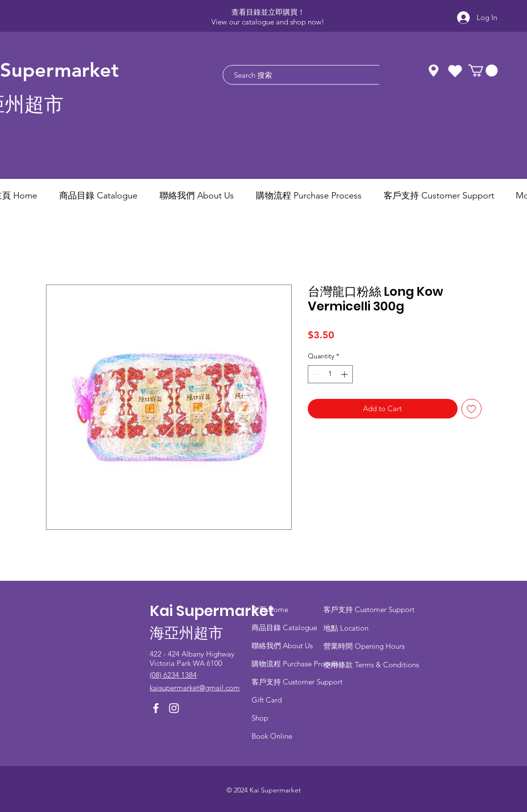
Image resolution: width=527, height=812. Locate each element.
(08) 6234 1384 (173, 675)
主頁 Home (270, 609)
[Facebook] (156, 708)
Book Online (272, 736)
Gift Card (267, 700)
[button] (483, 70)
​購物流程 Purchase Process (295, 664)
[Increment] (345, 374)
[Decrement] (315, 374)
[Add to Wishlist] (471, 409)
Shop (260, 718)
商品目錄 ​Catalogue (285, 627)
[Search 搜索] (315, 75)
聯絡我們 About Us (282, 646)
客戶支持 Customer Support (297, 682)
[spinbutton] (330, 374)
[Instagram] (174, 708)
